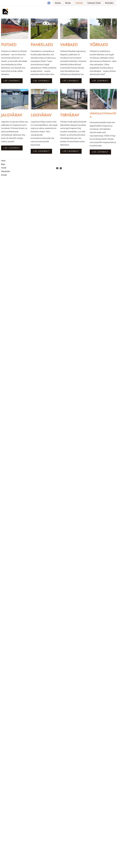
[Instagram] (61, 167)
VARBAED (70, 44)
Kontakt (110, 3)
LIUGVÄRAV (43, 115)
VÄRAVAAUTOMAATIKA (103, 115)
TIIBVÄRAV (71, 115)
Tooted (81, 3)
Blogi (71, 3)
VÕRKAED (100, 44)
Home (62, 3)
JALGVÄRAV (14, 115)
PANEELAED (44, 44)
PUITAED (10, 44)
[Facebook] (53, 3)
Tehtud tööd (95, 3)
